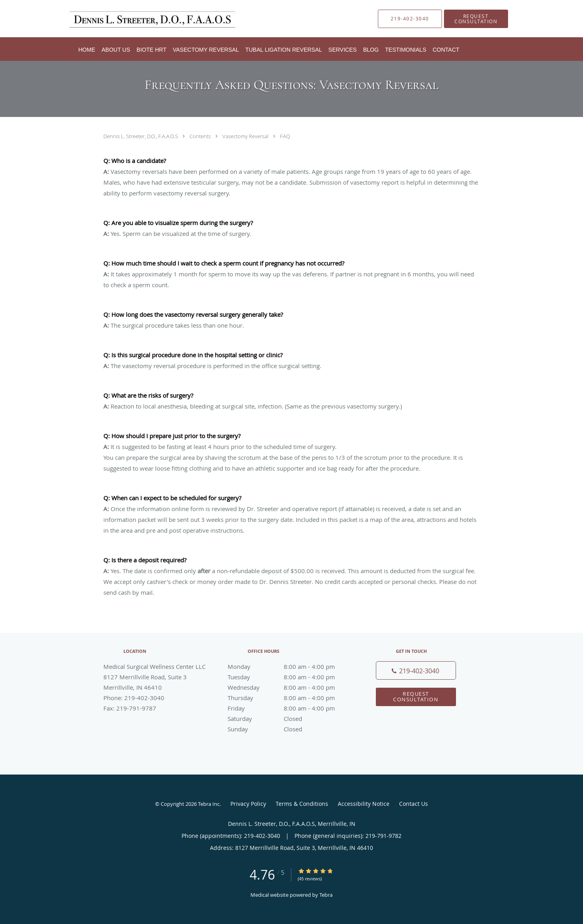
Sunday (290, 729)
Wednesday (290, 687)
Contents (201, 136)
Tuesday (290, 677)
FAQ (285, 136)
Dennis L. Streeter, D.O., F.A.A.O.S (141, 136)
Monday (290, 666)
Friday (290, 708)
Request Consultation (416, 696)
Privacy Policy (248, 804)
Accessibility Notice (364, 804)
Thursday (290, 698)
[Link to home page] (143, 19)
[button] (476, 19)
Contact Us (414, 804)
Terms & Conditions (302, 804)
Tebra (326, 895)
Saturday (290, 719)
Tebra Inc (209, 804)
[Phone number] (416, 670)
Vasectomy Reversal (246, 136)
